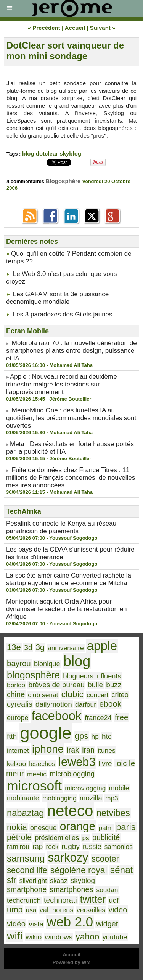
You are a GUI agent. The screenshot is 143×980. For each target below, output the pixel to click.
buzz (114, 685)
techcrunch (24, 900)
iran (88, 750)
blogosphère (33, 675)
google (46, 733)
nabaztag (25, 813)
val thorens (57, 910)
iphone (48, 749)
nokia (17, 827)
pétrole (19, 837)
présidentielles (57, 838)
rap (38, 846)
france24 (98, 718)
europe (18, 718)
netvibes (113, 813)
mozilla (91, 798)
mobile (119, 788)
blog (28, 153)
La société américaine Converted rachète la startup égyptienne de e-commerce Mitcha (69, 579)
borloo (16, 685)
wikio (34, 937)
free (121, 717)
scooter (105, 859)
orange (78, 826)
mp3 (112, 798)
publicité (106, 837)
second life (27, 870)
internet (18, 750)
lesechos (42, 764)
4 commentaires (26, 181)
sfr (12, 880)
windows (59, 937)
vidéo (16, 924)
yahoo (87, 936)
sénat (122, 870)
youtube (115, 937)
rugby (71, 846)
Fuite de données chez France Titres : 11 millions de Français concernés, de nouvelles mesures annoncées (71, 478)
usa (31, 910)
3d (28, 647)
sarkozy (68, 857)
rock (52, 847)
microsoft (34, 786)
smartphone (27, 889)
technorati (60, 900)
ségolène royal (79, 870)
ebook (110, 704)
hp (95, 737)
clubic (72, 694)
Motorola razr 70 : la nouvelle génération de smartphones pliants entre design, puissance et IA (71, 351)
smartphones (71, 889)
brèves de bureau (56, 685)
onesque (43, 828)
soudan (107, 890)
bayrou (19, 663)
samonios (119, 847)
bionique (47, 664)
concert (97, 695)
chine (16, 694)
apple (102, 646)
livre (105, 763)
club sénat (43, 695)
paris (126, 827)
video (118, 909)
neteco (70, 811)
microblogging (72, 774)
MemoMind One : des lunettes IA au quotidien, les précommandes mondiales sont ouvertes (71, 418)
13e (14, 647)
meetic (37, 774)
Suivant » (103, 28)
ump (15, 910)
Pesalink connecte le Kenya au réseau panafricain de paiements (61, 527)
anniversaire (66, 648)
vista (36, 924)
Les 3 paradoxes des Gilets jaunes (63, 314)
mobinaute (23, 798)
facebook (57, 716)
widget (107, 924)
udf (114, 900)
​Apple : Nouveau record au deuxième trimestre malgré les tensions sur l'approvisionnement (62, 384)
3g (40, 647)
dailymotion (54, 704)
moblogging (59, 798)
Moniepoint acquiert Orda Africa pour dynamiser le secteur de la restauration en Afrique (67, 609)
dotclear (47, 153)
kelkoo (16, 764)
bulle (95, 685)
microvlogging (85, 788)
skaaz (59, 881)
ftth (12, 736)
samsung (26, 858)
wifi (15, 936)
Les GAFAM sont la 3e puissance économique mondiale (57, 298)
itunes (106, 750)
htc (107, 736)
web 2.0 (70, 922)
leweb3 (77, 762)
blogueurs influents (92, 676)
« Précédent (44, 28)
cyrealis (20, 704)
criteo (120, 695)
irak (73, 750)
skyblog (70, 153)
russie (92, 847)
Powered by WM (72, 962)
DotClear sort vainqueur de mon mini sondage (65, 51)
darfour (86, 704)
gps (82, 736)
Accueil (75, 28)
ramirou (18, 847)
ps (85, 838)
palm (106, 828)
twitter (93, 899)
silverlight (33, 881)
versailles (91, 910)
